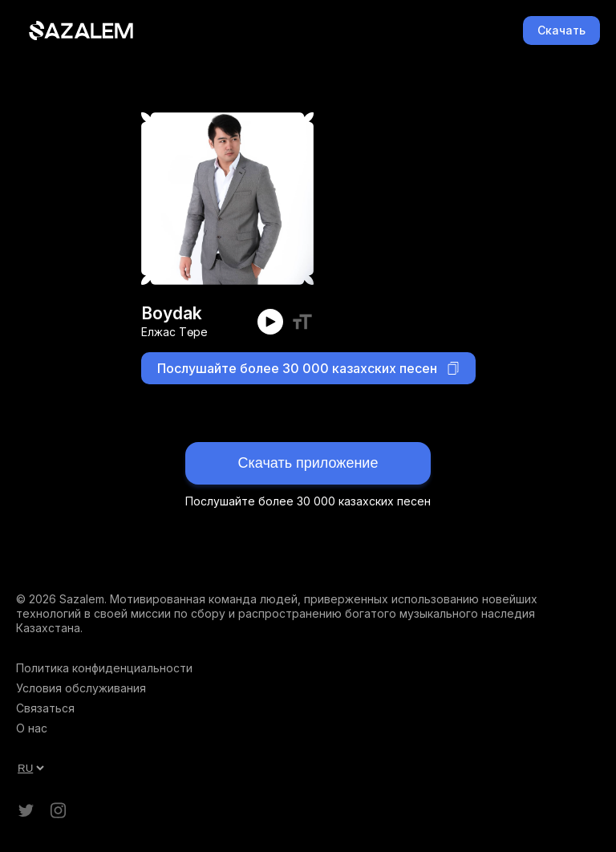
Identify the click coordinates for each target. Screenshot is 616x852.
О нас (32, 728)
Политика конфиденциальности (104, 668)
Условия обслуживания (81, 688)
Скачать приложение (308, 463)
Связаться (45, 708)
